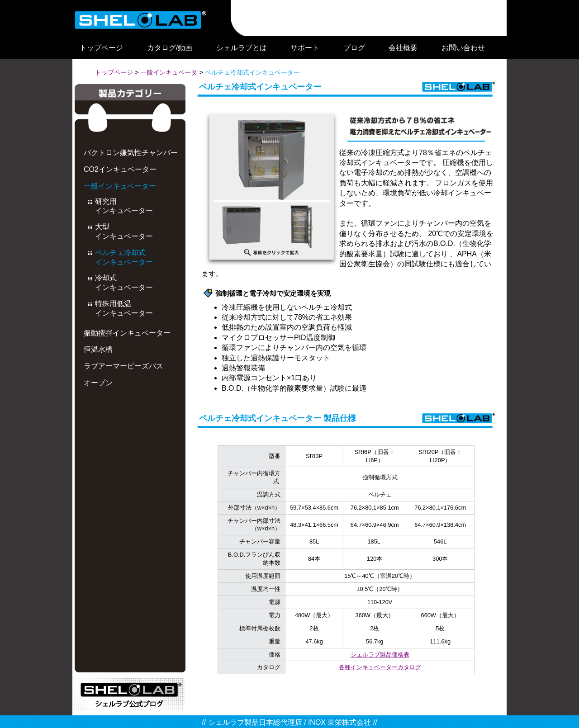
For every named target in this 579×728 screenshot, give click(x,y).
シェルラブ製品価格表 (380, 655)
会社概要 (403, 48)
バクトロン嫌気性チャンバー (131, 153)
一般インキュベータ (169, 72)
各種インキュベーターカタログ (380, 667)
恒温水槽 (98, 349)
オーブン (98, 383)
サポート (305, 48)
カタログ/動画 (170, 48)
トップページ (101, 48)
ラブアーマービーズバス (123, 366)
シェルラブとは (242, 48)
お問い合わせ (463, 48)
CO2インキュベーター (120, 169)
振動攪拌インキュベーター (127, 333)
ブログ (354, 48)
